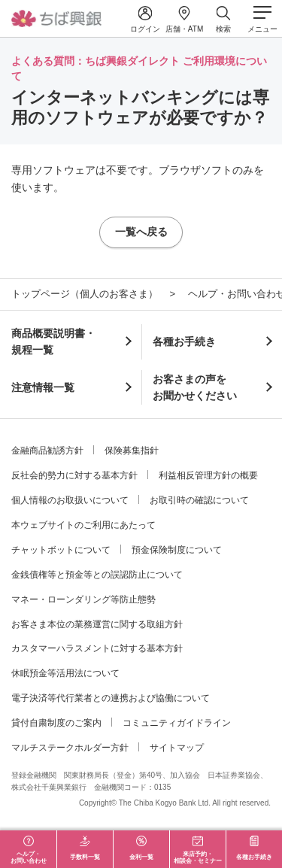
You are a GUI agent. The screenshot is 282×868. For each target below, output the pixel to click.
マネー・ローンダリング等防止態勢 (83, 599)
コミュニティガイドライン (177, 723)
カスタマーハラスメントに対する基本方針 (97, 648)
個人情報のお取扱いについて (70, 500)
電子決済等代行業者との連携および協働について (111, 698)
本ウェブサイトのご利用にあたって (83, 525)
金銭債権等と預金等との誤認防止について (97, 575)
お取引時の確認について (199, 500)
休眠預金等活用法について (65, 673)
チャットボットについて (61, 550)
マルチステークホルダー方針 (70, 748)
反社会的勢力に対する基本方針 (74, 475)
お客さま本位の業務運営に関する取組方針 (97, 624)
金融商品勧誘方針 (47, 451)
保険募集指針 (132, 451)
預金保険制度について (177, 550)
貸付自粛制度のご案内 (56, 723)
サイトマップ (177, 748)
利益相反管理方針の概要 (208, 475)
